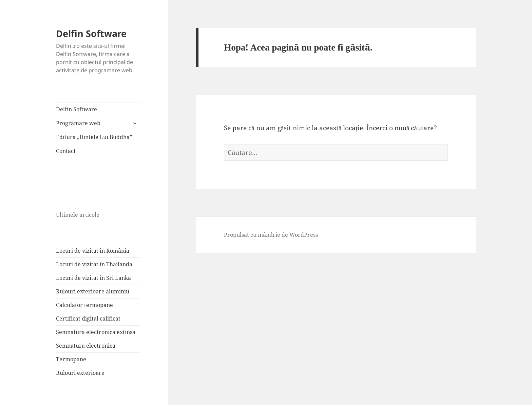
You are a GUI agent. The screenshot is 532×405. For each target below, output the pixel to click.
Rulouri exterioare (80, 373)
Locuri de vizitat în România (93, 251)
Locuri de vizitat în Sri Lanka (93, 278)
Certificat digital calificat (88, 319)
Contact (66, 151)
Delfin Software (91, 33)
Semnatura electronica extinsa (96, 332)
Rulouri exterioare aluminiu (93, 291)
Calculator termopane (84, 305)
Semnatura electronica (86, 346)
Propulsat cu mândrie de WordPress (271, 235)
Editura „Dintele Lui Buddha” (94, 137)
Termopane (71, 359)
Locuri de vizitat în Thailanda (94, 264)
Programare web (78, 123)
